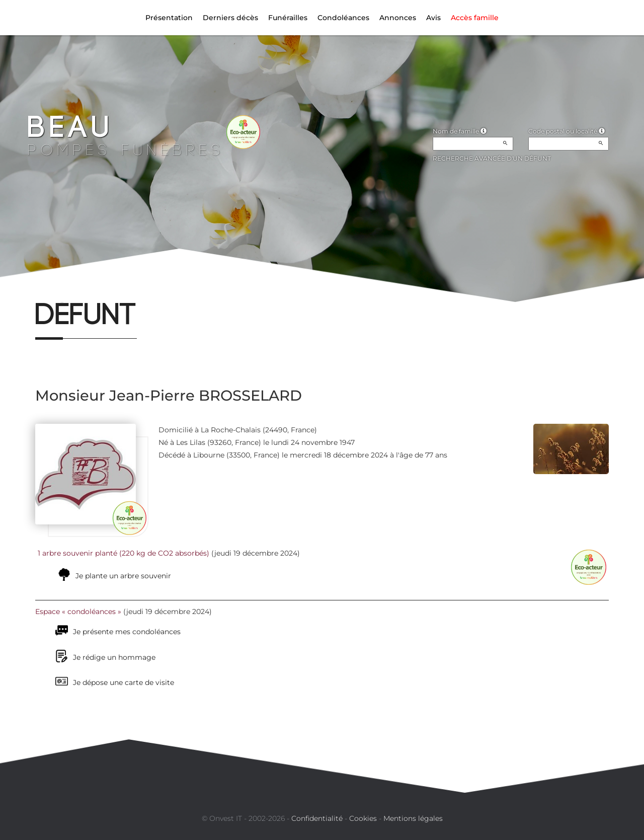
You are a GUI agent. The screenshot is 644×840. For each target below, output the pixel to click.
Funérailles (288, 18)
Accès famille (475, 18)
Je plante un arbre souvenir (123, 576)
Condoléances (343, 18)
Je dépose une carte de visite (124, 682)
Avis (433, 18)
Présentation (169, 18)
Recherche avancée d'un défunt (492, 158)
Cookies (363, 818)
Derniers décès (230, 18)
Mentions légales (413, 818)
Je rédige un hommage (114, 657)
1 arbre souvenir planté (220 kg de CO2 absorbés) (124, 553)
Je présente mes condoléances (127, 632)
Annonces (398, 18)
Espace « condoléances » (78, 612)
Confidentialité (317, 818)
